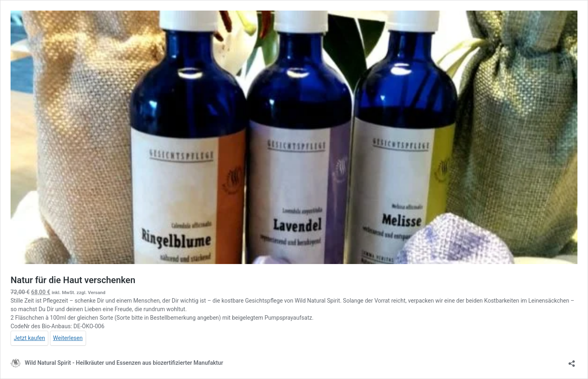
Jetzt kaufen (29, 338)
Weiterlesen (68, 338)
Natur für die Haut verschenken (73, 280)
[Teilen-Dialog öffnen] (572, 361)
